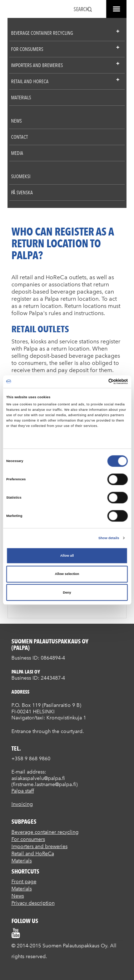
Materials (21, 97)
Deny (67, 593)
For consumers (27, 49)
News (16, 121)
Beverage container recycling (42, 33)
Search (81, 9)
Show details (109, 538)
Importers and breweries (37, 65)
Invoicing (22, 804)
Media (17, 153)
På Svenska (22, 192)
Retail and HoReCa (30, 81)
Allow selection (67, 574)
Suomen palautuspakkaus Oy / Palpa (19, 10)
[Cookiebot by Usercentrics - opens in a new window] (97, 382)
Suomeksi (21, 176)
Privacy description (33, 903)
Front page (24, 882)
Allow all (67, 556)
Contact (19, 137)
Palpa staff (23, 791)
